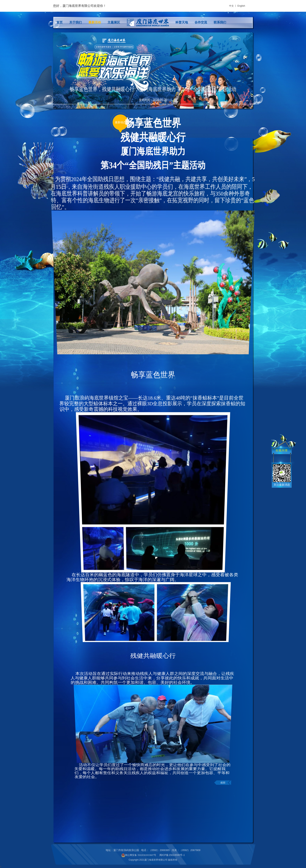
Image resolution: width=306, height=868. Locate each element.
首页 (60, 22)
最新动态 (120, 122)
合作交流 (201, 22)
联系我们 (220, 22)
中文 (231, 6)
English (241, 6)
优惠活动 (172, 122)
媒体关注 (146, 122)
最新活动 (95, 22)
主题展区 (114, 22)
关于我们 (76, 22)
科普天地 (182, 22)
